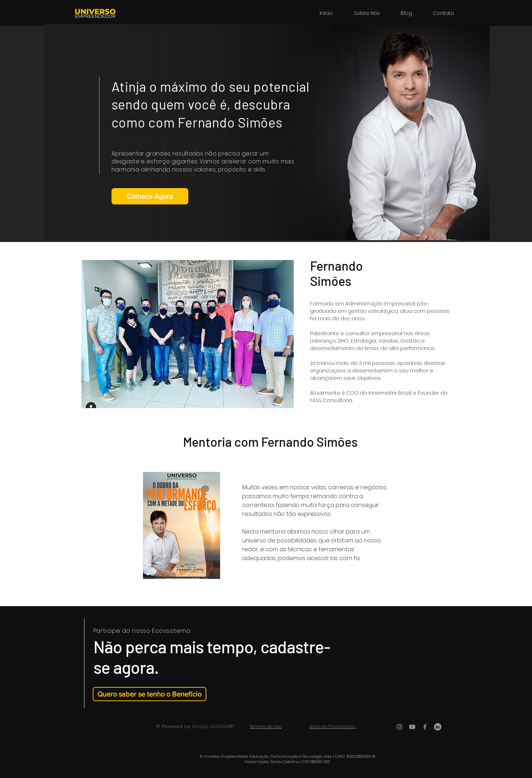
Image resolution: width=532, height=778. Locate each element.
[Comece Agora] (150, 196)
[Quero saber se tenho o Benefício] (150, 694)
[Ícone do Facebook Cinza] (425, 727)
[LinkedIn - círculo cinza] (438, 727)
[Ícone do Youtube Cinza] (412, 727)
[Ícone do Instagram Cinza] (399, 727)
